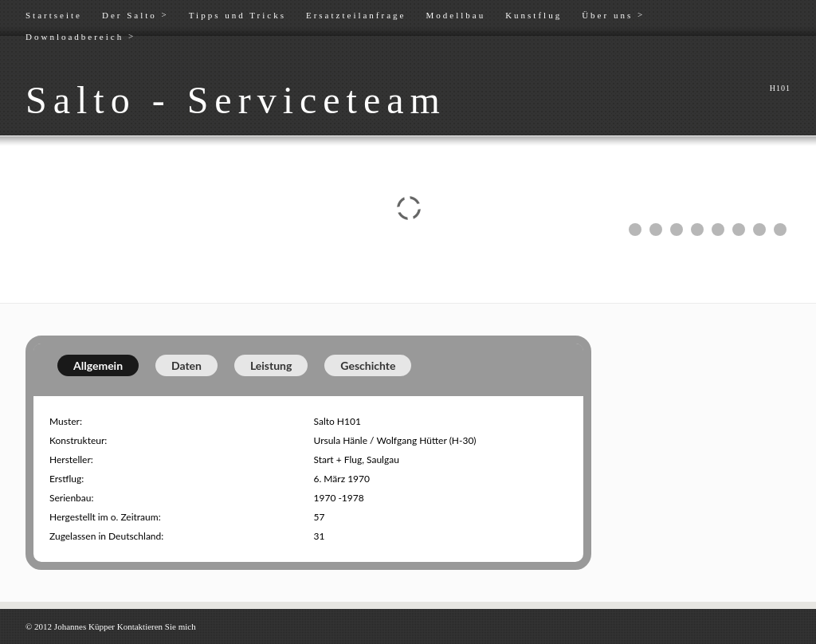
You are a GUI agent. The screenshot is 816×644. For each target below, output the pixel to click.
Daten (186, 365)
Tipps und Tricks (237, 15)
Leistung (271, 365)
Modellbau (455, 15)
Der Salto (135, 15)
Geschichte (368, 365)
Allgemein (98, 365)
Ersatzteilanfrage (356, 15)
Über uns (613, 15)
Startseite (54, 15)
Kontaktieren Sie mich (157, 626)
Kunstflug (534, 15)
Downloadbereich (80, 36)
